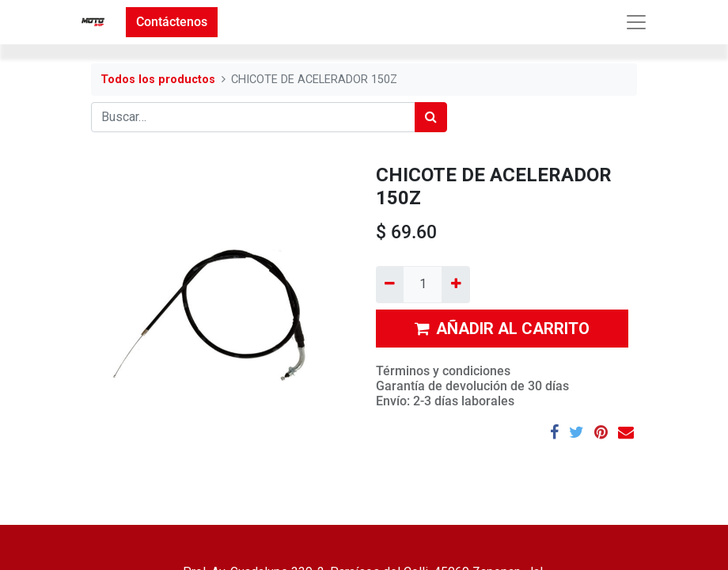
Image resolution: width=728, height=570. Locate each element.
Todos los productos (158, 80)
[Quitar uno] (390, 284)
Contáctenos (172, 22)
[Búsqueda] (431, 117)
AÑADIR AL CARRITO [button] (502, 329)
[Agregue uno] (455, 284)
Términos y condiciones (443, 371)
